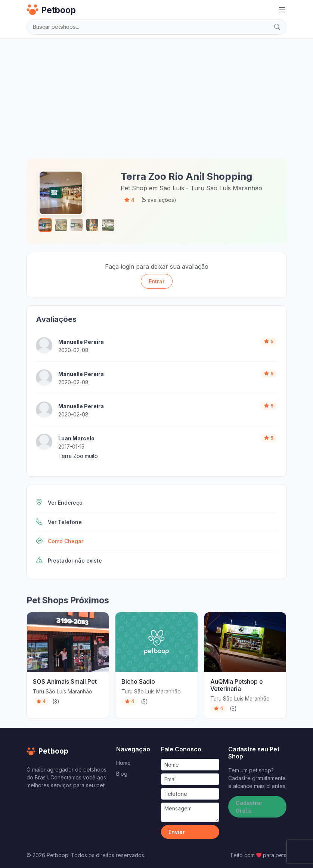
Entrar (157, 281)
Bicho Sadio (138, 681)
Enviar (177, 832)
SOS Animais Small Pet (65, 681)
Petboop (51, 10)
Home (123, 763)
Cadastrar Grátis (249, 807)
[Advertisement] (156, 97)
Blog (122, 774)
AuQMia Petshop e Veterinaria (237, 685)
